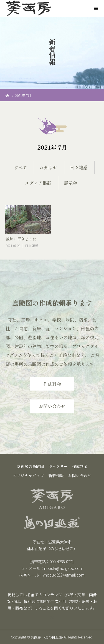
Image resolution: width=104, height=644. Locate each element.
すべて (21, 167)
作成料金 (52, 384)
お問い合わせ (52, 406)
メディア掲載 (38, 183)
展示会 (70, 183)
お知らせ (49, 167)
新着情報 (56, 476)
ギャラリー (58, 466)
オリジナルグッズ (28, 476)
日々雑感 (79, 167)
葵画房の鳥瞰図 (30, 466)
